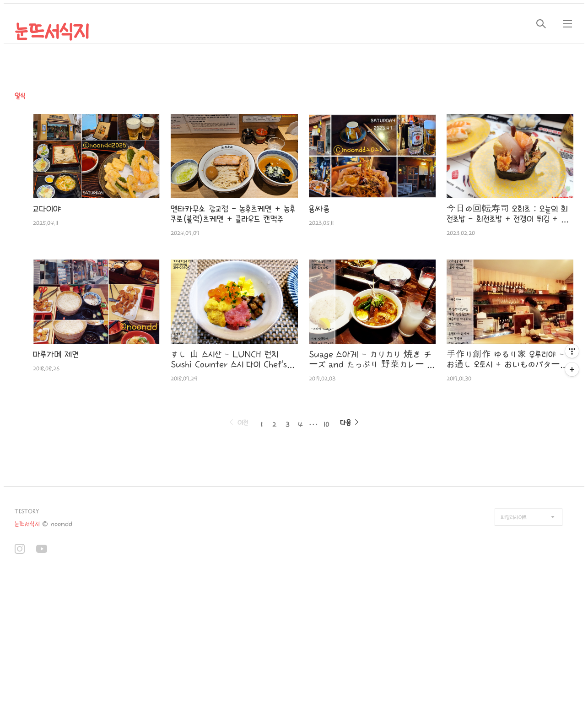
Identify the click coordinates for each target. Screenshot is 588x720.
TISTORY (27, 512)
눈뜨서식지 (52, 32)
